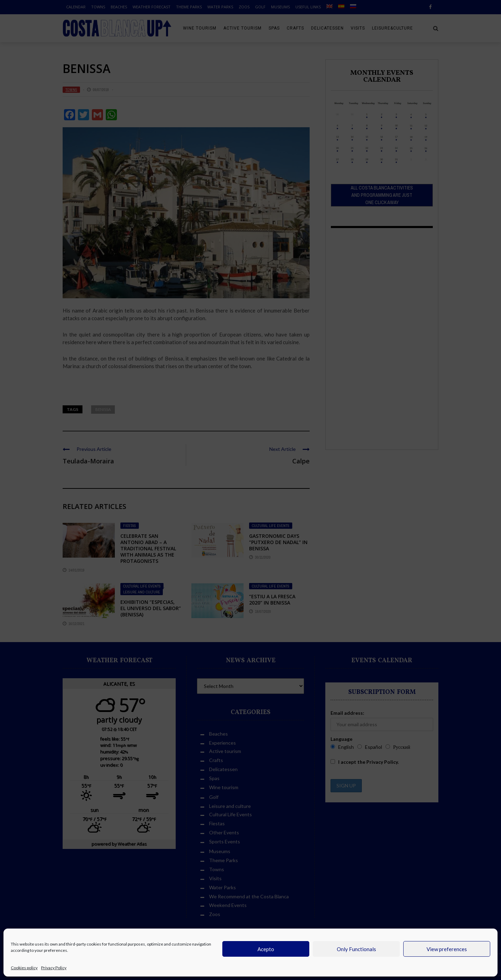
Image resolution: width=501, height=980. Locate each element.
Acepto (266, 949)
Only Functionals (356, 949)
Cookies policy (24, 968)
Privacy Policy (54, 968)
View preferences (447, 949)
